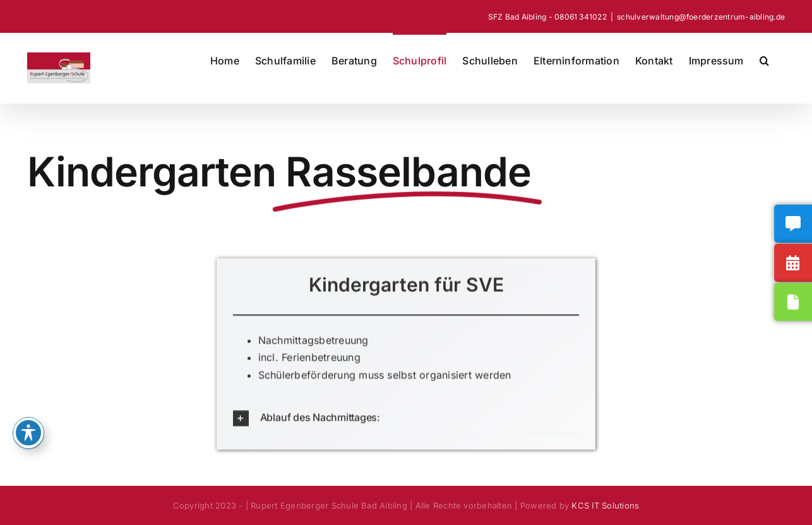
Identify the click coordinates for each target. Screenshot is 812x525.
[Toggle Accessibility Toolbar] (28, 433)
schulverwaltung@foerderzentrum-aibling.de (701, 17)
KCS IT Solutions (605, 505)
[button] (764, 59)
